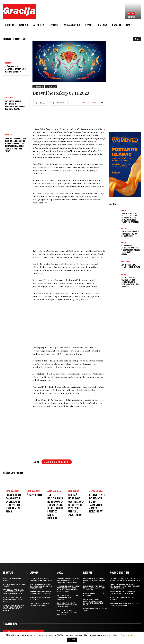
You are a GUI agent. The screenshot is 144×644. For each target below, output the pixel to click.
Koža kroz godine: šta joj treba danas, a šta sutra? (41, 593)
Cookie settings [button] (128, 635)
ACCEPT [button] (72, 640)
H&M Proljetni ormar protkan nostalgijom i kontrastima (67, 605)
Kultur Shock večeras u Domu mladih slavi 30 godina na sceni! (130, 234)
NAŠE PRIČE (10, 98)
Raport (8, 135)
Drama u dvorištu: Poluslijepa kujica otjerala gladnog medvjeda (125, 580)
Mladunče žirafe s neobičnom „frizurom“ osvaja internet (123, 593)
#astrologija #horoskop (57, 462)
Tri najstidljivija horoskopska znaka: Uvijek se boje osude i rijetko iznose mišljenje (55, 506)
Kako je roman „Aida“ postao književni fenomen (130, 266)
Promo (124, 275)
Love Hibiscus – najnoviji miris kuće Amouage (40, 604)
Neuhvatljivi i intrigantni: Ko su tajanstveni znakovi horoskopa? (97, 503)
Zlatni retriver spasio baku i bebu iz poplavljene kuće (125, 604)
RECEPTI (8, 63)
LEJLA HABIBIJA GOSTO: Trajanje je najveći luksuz (41, 580)
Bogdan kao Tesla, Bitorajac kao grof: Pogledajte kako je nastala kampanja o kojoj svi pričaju (130, 282)
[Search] (137, 39)
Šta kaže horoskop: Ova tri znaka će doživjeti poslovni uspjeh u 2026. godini (76, 505)
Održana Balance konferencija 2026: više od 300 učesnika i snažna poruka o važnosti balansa (130, 250)
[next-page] (115, 293)
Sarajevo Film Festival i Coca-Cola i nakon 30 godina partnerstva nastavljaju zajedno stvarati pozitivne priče (16, 145)
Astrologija (38, 87)
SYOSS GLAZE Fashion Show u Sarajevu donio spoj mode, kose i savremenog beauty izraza (68, 589)
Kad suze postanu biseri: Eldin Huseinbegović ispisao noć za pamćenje (15, 105)
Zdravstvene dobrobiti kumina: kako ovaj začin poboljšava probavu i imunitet (13, 608)
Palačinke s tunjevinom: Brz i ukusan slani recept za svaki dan (94, 588)
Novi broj (131, 14)
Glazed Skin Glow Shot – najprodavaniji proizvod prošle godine (41, 586)
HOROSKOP (51, 87)
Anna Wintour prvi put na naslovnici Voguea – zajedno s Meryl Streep (68, 580)
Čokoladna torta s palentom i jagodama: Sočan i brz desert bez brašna (93, 602)
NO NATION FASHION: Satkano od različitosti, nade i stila (67, 613)
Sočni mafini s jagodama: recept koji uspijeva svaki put (15, 69)
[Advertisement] (89, 12)
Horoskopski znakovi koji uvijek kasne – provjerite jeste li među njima (13, 503)
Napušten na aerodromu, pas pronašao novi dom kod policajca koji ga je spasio (125, 586)
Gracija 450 (131, 17)
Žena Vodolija (34, 495)
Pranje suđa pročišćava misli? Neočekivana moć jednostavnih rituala (13, 592)
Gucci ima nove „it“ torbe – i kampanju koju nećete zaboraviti (68, 597)
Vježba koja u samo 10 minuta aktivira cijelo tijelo (12, 599)
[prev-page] (110, 293)
